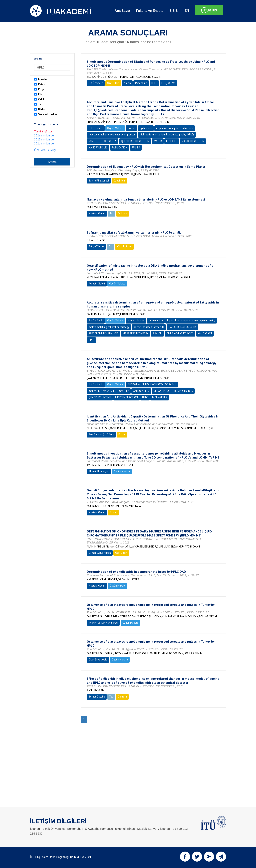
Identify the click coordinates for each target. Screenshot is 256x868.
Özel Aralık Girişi (45, 150)
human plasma (136, 320)
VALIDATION (205, 333)
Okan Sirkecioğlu (98, 660)
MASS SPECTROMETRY (135, 333)
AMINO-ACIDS (141, 391)
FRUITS (136, 148)
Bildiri (42, 109)
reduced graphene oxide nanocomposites (112, 135)
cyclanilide (146, 128)
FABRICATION (120, 148)
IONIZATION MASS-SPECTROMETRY (109, 391)
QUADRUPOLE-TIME (100, 397)
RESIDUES (172, 141)
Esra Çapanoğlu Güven (101, 434)
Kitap (41, 94)
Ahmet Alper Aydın (99, 471)
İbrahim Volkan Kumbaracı (103, 623)
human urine (156, 320)
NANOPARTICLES (98, 148)
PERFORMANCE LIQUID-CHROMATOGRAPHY (152, 384)
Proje (41, 89)
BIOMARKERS (160, 397)
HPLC (154, 83)
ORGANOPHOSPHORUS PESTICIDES (173, 391)
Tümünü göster (43, 131)
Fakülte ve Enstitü (150, 11)
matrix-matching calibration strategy (109, 327)
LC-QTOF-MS (168, 83)
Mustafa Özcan (97, 213)
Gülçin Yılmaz (96, 246)
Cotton (131, 128)
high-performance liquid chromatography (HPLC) (167, 135)
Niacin (127, 83)
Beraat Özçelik (97, 697)
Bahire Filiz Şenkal (99, 181)
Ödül (41, 99)
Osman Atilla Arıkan (100, 553)
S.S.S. (174, 11)
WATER (158, 141)
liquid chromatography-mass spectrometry (191, 320)
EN (187, 11)
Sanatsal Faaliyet (48, 114)
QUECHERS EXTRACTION (135, 141)
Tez (40, 104)
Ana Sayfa (122, 11)
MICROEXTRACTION (193, 141)
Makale (42, 79)
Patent (42, 84)
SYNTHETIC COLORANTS (103, 141)
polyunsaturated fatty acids (149, 327)
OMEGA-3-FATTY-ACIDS (180, 333)
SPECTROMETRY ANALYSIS (103, 333)
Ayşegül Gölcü (97, 284)
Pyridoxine (141, 83)
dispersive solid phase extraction (175, 128)
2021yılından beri (45, 143)
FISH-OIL (157, 333)
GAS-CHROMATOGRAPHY (182, 327)
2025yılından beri (45, 139)
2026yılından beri (45, 135)
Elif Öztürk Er (96, 83)
